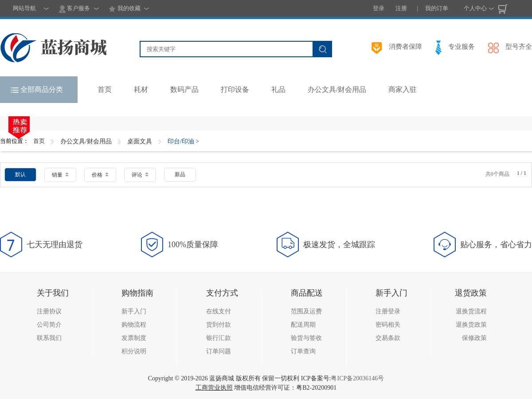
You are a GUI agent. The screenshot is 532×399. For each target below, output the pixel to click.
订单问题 (219, 351)
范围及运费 (306, 311)
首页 (39, 141)
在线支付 (219, 311)
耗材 (141, 89)
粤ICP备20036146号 (357, 378)
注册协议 (49, 311)
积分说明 (134, 351)
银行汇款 (219, 338)
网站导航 (24, 8)
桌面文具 (140, 141)
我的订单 (437, 8)
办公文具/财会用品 (337, 89)
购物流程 (134, 325)
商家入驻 (403, 89)
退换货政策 (471, 325)
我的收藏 (124, 9)
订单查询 (303, 351)
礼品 (278, 89)
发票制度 (134, 338)
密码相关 (388, 325)
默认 (20, 174)
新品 (180, 174)
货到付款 (219, 325)
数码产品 (184, 89)
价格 (100, 175)
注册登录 (388, 311)
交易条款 (388, 338)
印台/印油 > (183, 141)
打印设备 (235, 89)
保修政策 (474, 338)
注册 (401, 8)
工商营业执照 (214, 388)
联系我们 (49, 338)
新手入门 (134, 311)
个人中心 (475, 8)
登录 (379, 8)
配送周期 (303, 325)
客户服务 (74, 9)
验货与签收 (306, 338)
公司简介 (49, 325)
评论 (140, 175)
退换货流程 (471, 311)
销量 (60, 175)
